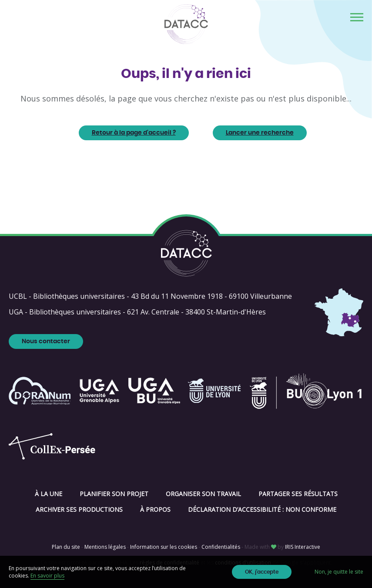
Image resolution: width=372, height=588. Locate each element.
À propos (155, 509)
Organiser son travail (203, 494)
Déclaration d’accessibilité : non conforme (262, 509)
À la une (49, 494)
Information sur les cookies (164, 547)
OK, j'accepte (262, 572)
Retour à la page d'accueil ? (134, 133)
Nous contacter (46, 341)
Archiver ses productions (79, 509)
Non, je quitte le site (339, 572)
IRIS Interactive (303, 547)
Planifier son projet (114, 494)
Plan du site (66, 547)
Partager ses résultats (298, 494)
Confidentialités (221, 547)
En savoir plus (47, 576)
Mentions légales (105, 547)
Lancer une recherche (260, 133)
